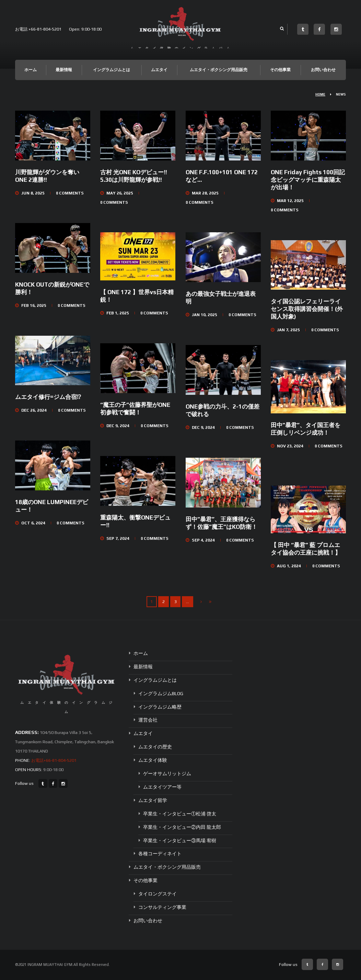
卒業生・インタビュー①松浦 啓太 (180, 814)
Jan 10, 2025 (205, 315)
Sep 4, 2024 (203, 540)
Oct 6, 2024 (33, 523)
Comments (70, 193)
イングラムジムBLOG (161, 693)
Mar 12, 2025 (290, 201)
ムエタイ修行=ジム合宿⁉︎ (48, 397)
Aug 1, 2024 (289, 566)
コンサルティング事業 (162, 907)
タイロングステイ (158, 894)
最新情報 (64, 70)
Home (320, 94)
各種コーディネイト (160, 854)
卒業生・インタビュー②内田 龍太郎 (182, 827)
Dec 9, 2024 (118, 426)
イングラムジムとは (112, 70)
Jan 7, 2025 (288, 330)
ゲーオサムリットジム (167, 773)
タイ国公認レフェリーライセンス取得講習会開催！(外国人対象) (307, 309)
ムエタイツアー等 (162, 787)
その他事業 (280, 70)
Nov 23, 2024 (290, 446)
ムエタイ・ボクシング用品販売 (219, 70)
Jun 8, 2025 (33, 193)
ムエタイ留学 (153, 800)
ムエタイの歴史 (155, 747)
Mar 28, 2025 (205, 193)
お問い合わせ (323, 70)
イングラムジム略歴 (160, 706)
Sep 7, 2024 (118, 538)
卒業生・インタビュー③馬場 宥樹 (180, 840)
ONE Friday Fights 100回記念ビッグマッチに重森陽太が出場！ (308, 180)
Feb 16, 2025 (34, 305)
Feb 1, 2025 (118, 313)
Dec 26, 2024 (34, 410)
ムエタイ (159, 70)
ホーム (31, 70)
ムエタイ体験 (153, 760)
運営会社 (148, 720)
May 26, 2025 (120, 193)
